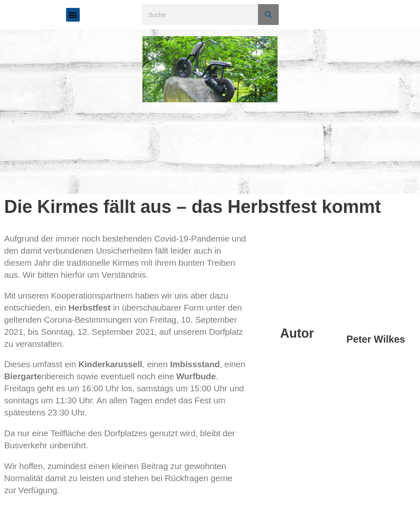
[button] (73, 15)
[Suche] (268, 15)
